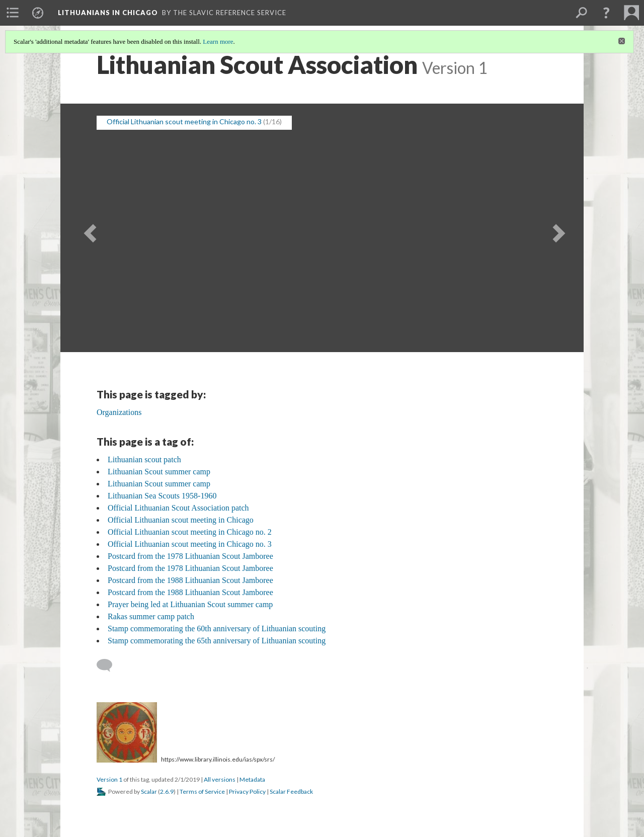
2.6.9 (167, 791)
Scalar (149, 791)
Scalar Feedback (291, 791)
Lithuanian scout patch (144, 459)
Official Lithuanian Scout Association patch (178, 508)
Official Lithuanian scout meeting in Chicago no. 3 (184, 121)
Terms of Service (202, 791)
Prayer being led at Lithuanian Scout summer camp (190, 604)
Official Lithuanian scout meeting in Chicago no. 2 (190, 532)
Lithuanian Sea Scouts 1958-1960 (162, 496)
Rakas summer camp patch (151, 616)
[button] (606, 13)
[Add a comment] (109, 665)
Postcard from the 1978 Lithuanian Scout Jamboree (190, 556)
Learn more (218, 41)
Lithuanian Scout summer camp (159, 472)
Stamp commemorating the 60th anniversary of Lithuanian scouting (217, 629)
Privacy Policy (247, 791)
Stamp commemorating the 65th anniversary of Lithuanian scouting (217, 641)
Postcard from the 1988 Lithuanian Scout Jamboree (190, 580)
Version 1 (109, 779)
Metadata (252, 779)
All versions (220, 779)
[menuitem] (13, 13)
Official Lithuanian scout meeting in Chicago (181, 520)
